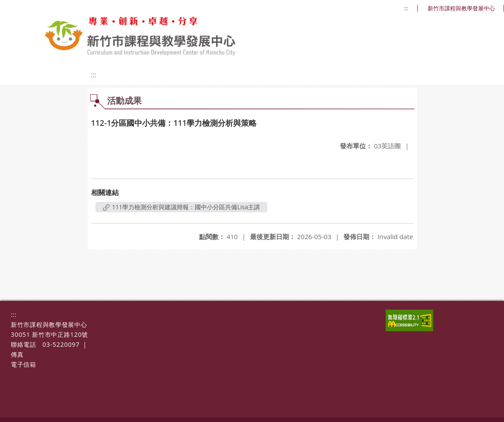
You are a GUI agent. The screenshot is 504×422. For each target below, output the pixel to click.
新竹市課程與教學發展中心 (461, 8)
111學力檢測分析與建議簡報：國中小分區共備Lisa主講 (182, 207)
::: (406, 8)
